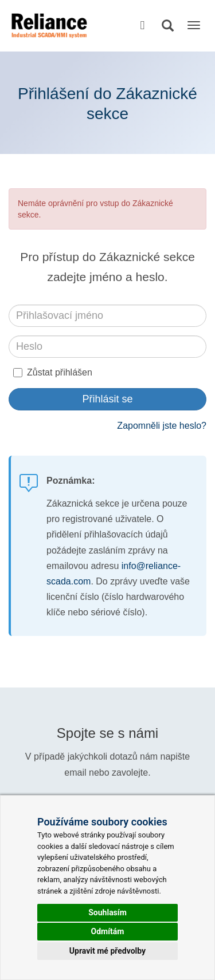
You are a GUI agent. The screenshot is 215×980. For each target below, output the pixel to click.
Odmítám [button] (108, 931)
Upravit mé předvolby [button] (107, 951)
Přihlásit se (107, 399)
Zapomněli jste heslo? (162, 426)
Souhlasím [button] (107, 912)
